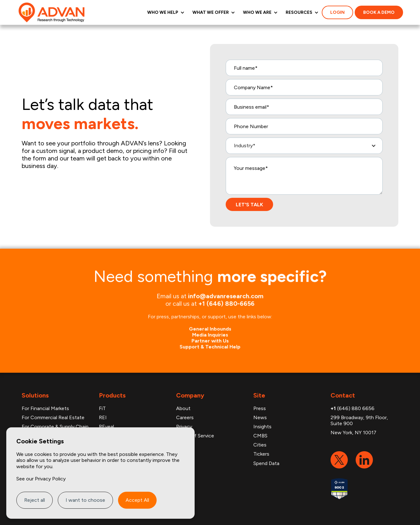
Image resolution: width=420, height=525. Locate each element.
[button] (165, 12)
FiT (102, 408)
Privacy (184, 427)
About (183, 408)
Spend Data (266, 463)
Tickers (261, 454)
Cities (260, 445)
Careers (185, 417)
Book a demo (379, 12)
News (260, 417)
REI (103, 417)
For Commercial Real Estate (53, 417)
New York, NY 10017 (353, 433)
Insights (262, 427)
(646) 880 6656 (353, 408)
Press (260, 408)
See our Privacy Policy (41, 479)
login (337, 12)
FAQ (181, 445)
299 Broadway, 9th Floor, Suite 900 (359, 420)
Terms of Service (195, 436)
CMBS (260, 436)
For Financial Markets (45, 408)
